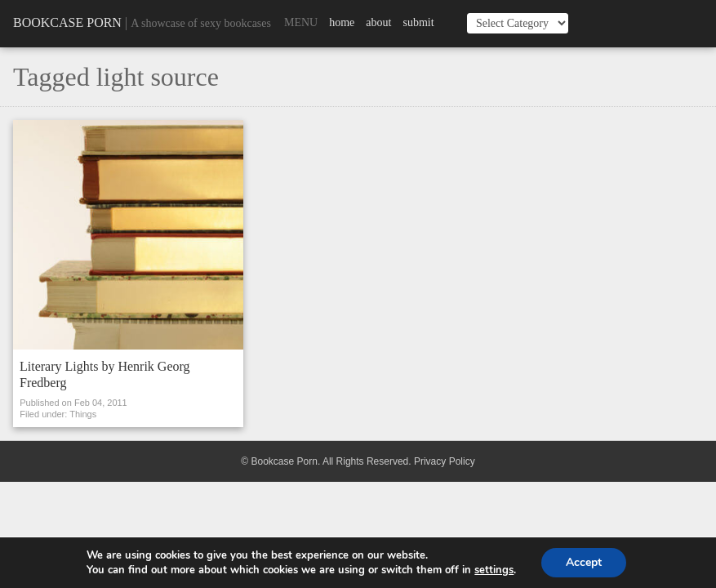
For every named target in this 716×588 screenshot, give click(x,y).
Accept (584, 562)
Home (342, 22)
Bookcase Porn (67, 22)
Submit (418, 22)
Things (83, 414)
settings (494, 570)
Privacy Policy (445, 461)
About (378, 22)
